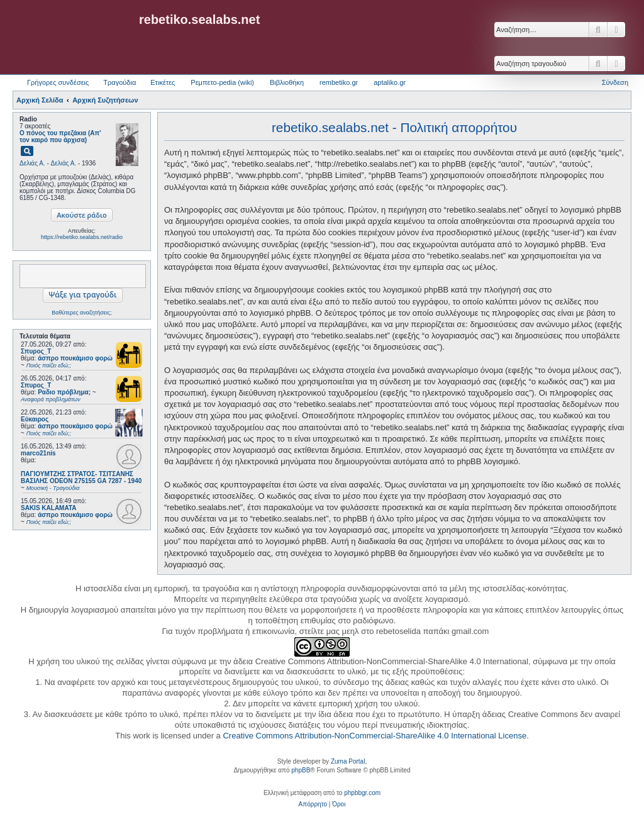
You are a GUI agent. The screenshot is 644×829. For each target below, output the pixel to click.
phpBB (301, 770)
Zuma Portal (348, 761)
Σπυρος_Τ (36, 351)
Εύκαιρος (35, 419)
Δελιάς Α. (32, 163)
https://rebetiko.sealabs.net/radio (82, 237)
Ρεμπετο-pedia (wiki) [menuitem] (222, 82)
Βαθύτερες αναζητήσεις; (81, 313)
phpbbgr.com (362, 793)
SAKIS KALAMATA (49, 508)
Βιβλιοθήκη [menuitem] (287, 82)
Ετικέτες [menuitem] (163, 82)
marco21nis (38, 453)
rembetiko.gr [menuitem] (339, 82)
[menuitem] (313, 804)
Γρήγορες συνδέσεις (58, 82)
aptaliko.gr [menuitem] (390, 82)
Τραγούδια (119, 82)
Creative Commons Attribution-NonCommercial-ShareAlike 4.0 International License (375, 736)
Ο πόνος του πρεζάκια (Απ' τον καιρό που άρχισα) (60, 136)
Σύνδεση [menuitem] (615, 82)
